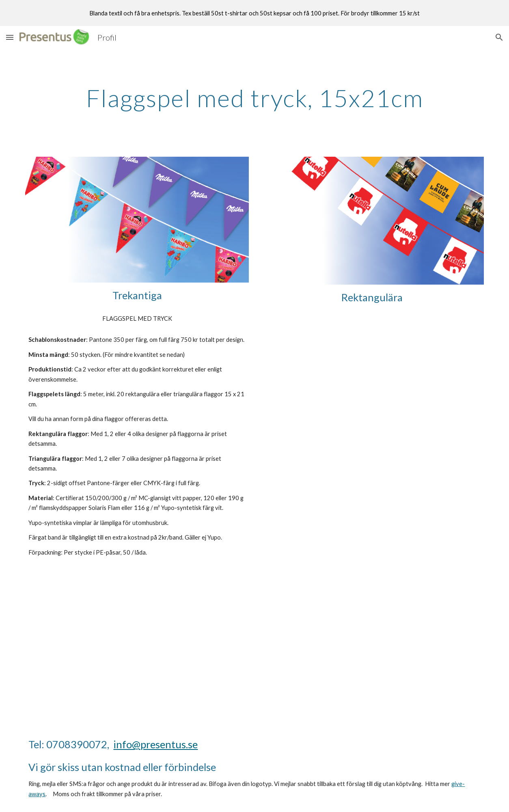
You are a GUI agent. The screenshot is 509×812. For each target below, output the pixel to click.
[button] (10, 37)
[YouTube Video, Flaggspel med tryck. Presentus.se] (137, 639)
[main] (254, 98)
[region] (254, 13)
